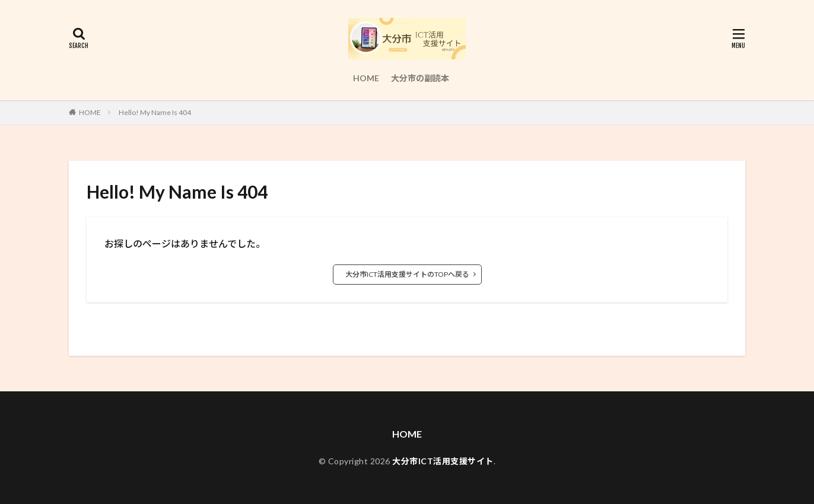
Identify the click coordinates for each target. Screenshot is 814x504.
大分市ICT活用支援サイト (443, 461)
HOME (366, 78)
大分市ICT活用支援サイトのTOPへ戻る (407, 274)
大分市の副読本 (420, 78)
